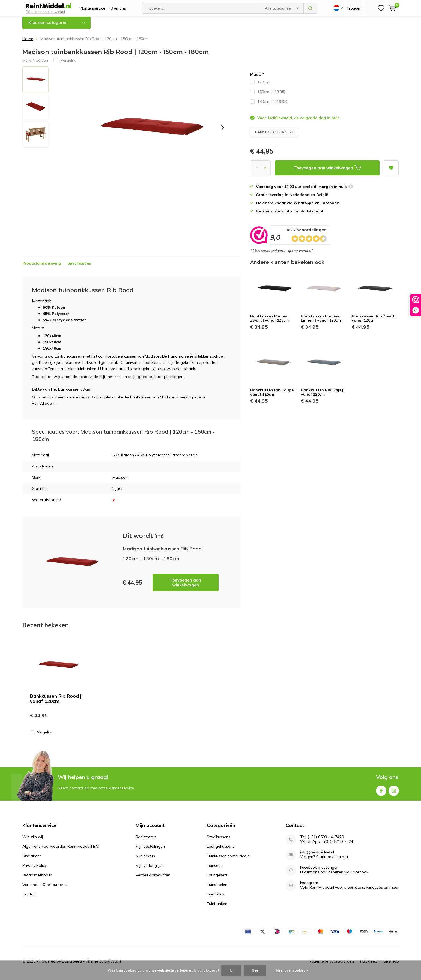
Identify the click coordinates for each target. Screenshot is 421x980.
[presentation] (223, 132)
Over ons (118, 8)
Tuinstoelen (217, 889)
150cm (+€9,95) (268, 96)
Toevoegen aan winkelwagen (185, 587)
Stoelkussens (219, 841)
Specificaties (79, 267)
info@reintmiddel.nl (317, 856)
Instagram (394, 794)
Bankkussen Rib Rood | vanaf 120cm (56, 703)
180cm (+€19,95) (269, 106)
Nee (255, 970)
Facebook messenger (319, 872)
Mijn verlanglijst (149, 870)
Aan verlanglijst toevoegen (391, 170)
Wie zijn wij (33, 841)
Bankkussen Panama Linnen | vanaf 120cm (321, 322)
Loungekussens (221, 850)
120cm (260, 86)
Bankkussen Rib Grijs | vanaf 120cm (322, 396)
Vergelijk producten (153, 879)
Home (28, 43)
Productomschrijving (42, 267)
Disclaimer (32, 860)
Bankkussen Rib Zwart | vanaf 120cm (374, 322)
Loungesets (217, 879)
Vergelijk (41, 736)
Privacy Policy (35, 870)
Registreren (146, 841)
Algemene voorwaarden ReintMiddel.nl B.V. (61, 850)
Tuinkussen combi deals (228, 860)
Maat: (257, 78)
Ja (231, 970)
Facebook (381, 794)
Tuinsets (214, 870)
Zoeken (310, 8)
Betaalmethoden (38, 879)
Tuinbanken (217, 908)
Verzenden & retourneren (45, 889)
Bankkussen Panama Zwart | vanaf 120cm (270, 322)
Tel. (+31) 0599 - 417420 (322, 841)
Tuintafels (216, 898)
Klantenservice (93, 8)
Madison (40, 64)
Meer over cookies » (292, 970)
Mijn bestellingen (150, 850)
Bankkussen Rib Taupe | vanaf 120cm (273, 396)
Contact (30, 898)
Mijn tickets (145, 860)
